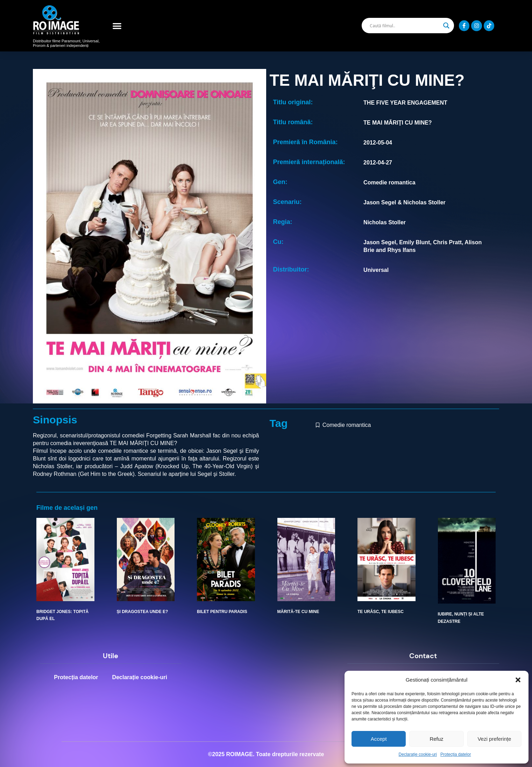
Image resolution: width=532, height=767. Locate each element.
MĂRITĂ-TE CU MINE (298, 612)
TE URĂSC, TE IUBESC (381, 612)
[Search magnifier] (446, 26)
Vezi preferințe (494, 739)
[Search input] (405, 26)
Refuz (436, 739)
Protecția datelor (456, 754)
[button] (518, 680)
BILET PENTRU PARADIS (222, 612)
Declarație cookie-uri (418, 754)
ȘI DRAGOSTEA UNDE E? (143, 612)
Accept (379, 739)
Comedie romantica (347, 425)
